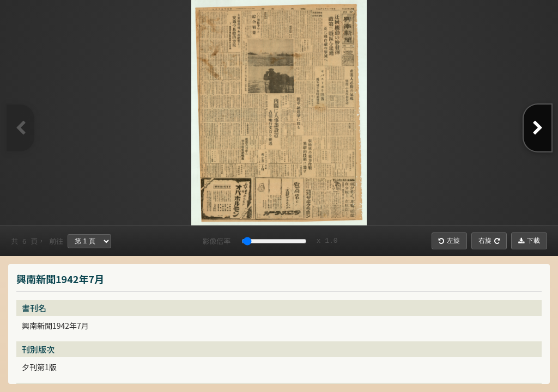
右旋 (489, 241)
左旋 (449, 241)
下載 (529, 241)
